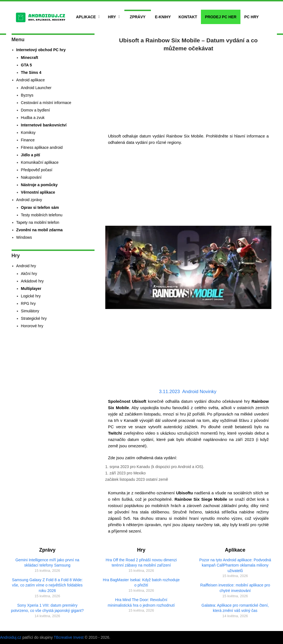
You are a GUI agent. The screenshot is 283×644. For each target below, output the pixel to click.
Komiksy (28, 133)
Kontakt (188, 17)
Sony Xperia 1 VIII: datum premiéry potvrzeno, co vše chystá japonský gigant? (47, 608)
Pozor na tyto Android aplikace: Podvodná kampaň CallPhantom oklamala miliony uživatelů (235, 565)
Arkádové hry (32, 281)
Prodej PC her (221, 17)
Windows (24, 237)
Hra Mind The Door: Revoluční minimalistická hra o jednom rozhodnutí (141, 603)
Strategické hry (34, 318)
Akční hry (29, 274)
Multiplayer (31, 289)
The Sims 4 (31, 72)
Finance (28, 140)
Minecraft (30, 58)
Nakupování (31, 177)
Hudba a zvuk (33, 118)
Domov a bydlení (36, 110)
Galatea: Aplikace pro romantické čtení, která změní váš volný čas (235, 608)
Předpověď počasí (37, 170)
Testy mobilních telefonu (42, 215)
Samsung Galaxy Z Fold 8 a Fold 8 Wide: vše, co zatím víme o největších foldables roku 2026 (47, 585)
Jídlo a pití (31, 155)
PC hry (251, 17)
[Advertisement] (188, 91)
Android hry (26, 266)
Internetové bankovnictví (44, 125)
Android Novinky (199, 392)
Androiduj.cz (11, 637)
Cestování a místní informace (46, 103)
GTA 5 (27, 65)
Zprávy (138, 17)
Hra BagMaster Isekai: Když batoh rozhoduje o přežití (141, 583)
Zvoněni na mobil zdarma (40, 230)
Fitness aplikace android (42, 147)
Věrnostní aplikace (38, 192)
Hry (112, 17)
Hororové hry (32, 326)
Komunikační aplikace (40, 162)
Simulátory (30, 311)
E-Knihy (163, 17)
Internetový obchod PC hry (41, 50)
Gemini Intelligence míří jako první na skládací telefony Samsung (47, 563)
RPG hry (28, 303)
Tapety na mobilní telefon (38, 222)
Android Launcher (36, 88)
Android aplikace (31, 80)
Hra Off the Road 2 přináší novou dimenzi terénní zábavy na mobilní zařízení (141, 563)
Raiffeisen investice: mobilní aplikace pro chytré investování (235, 588)
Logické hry (31, 296)
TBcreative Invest (69, 637)
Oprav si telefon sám (40, 207)
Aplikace (86, 17)
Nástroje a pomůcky (39, 185)
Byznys (27, 95)
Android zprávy (29, 200)
